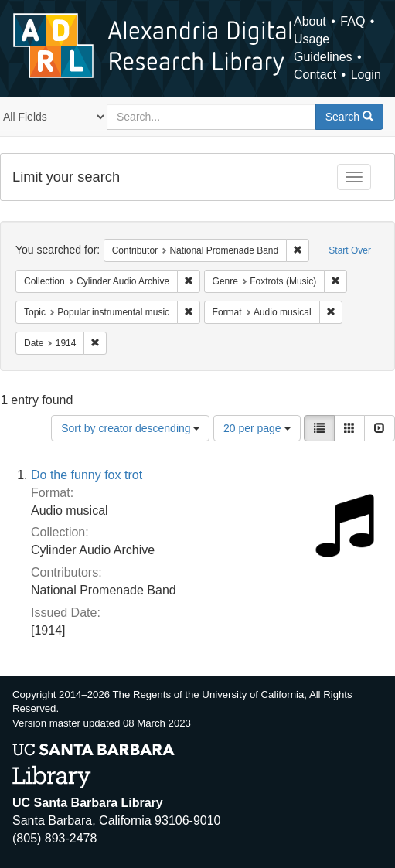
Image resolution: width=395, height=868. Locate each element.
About (310, 21)
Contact (315, 75)
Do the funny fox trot (87, 475)
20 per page (257, 428)
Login (366, 75)
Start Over (350, 250)
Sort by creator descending (130, 428)
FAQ (352, 21)
